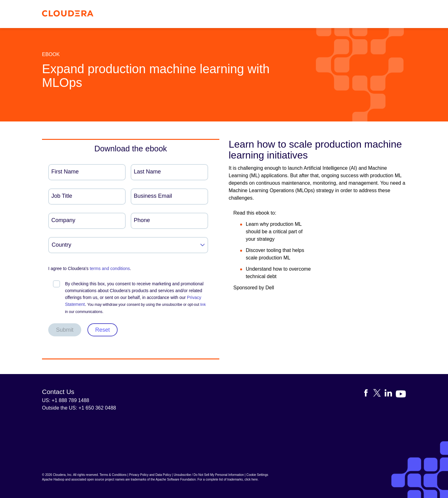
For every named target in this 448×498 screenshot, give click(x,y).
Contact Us (58, 392)
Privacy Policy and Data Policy (150, 475)
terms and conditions (110, 268)
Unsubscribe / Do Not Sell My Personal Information (209, 475)
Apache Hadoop (53, 479)
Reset (103, 330)
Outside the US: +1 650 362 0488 (79, 408)
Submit (65, 330)
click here (251, 479)
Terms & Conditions (113, 475)
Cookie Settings (257, 475)
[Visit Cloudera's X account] (379, 394)
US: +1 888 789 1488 (66, 400)
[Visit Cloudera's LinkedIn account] (390, 394)
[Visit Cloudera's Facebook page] (368, 394)
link (203, 305)
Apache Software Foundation (176, 479)
